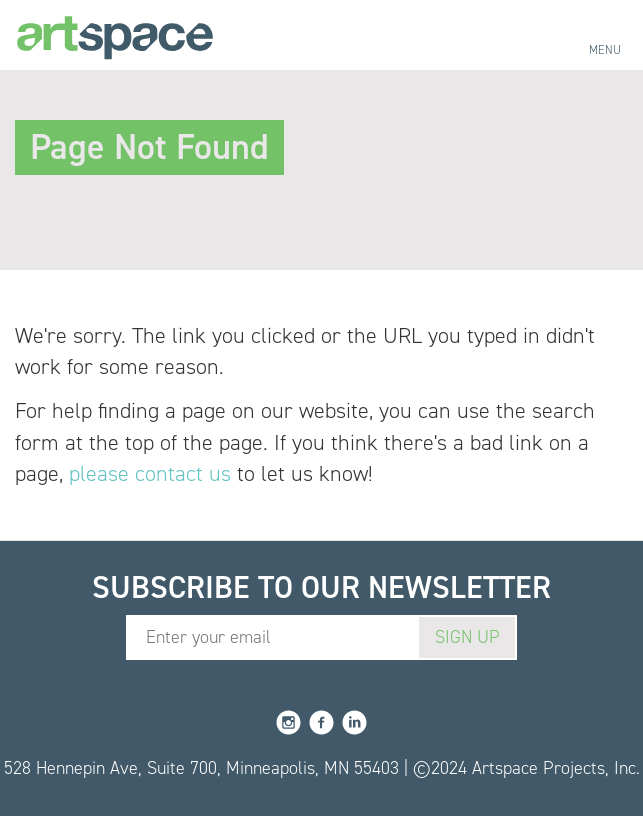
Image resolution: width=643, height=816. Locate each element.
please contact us (150, 473)
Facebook (321, 722)
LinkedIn (354, 722)
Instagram (288, 722)
